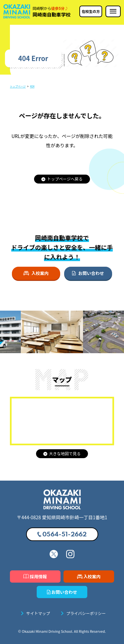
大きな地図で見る (62, 453)
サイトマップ (34, 613)
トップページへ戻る (62, 179)
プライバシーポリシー (82, 613)
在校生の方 (91, 11)
